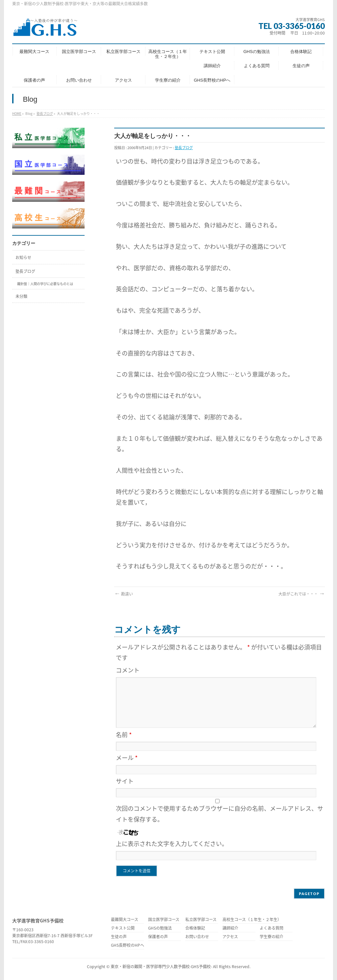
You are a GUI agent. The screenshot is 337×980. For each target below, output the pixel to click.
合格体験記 (195, 928)
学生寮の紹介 (272, 937)
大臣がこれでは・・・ (302, 594)
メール (127, 758)
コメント (128, 670)
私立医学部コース (201, 920)
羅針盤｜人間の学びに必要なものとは (45, 284)
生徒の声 (119, 937)
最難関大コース (125, 920)
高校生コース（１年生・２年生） (252, 920)
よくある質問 (272, 928)
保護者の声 (158, 937)
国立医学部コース (164, 920)
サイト (125, 781)
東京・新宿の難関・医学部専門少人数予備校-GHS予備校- (161, 967)
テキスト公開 (123, 928)
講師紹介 (230, 928)
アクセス (230, 937)
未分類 (21, 296)
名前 (124, 735)
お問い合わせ (197, 937)
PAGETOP (309, 894)
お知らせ (23, 257)
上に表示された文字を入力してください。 (172, 844)
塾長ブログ (45, 113)
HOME (17, 113)
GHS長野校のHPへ (128, 946)
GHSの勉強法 (160, 928)
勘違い (124, 594)
